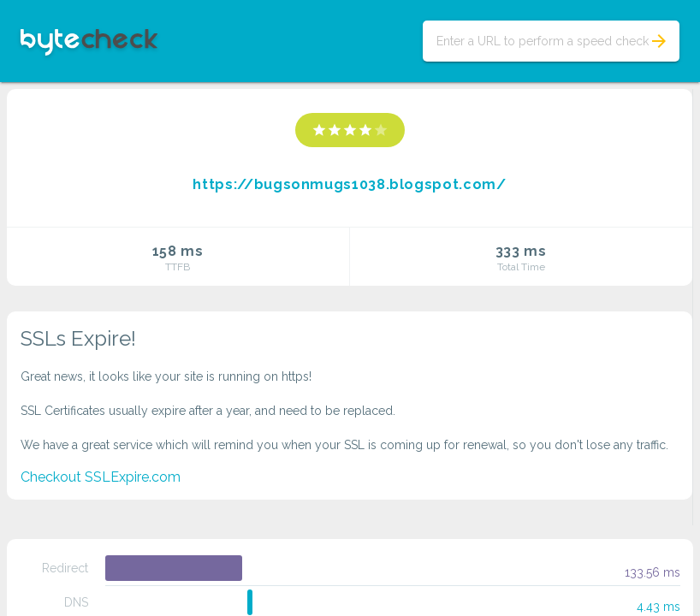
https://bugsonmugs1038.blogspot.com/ (349, 184)
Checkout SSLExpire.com (101, 477)
